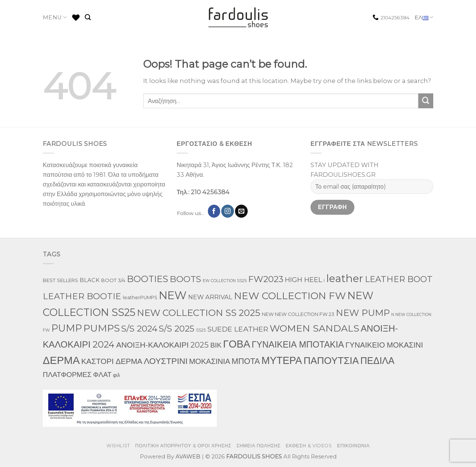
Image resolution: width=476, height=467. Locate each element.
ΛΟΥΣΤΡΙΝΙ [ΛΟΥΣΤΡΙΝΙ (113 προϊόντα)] (166, 361)
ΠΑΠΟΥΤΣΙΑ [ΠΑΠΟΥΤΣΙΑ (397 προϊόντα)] (331, 361)
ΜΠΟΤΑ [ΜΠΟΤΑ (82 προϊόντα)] (246, 361)
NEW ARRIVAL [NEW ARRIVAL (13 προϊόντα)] (210, 297)
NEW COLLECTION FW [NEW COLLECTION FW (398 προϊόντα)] (290, 296)
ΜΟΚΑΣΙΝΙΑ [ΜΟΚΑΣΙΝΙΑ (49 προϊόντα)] (209, 361)
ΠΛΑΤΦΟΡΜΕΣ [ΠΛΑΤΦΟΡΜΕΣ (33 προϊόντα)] (67, 375)
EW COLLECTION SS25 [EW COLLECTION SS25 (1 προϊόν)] (225, 281)
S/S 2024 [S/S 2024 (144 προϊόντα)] (139, 329)
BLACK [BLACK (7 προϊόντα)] (90, 280)
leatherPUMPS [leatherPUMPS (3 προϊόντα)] (140, 298)
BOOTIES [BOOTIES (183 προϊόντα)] (147, 279)
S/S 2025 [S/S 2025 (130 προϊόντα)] (177, 329)
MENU (55, 17)
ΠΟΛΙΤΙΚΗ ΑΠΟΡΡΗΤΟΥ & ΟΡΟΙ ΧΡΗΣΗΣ (184, 446)
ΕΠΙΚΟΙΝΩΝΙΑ (353, 446)
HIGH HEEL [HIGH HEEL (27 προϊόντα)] (303, 280)
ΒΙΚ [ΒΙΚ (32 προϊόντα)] (216, 345)
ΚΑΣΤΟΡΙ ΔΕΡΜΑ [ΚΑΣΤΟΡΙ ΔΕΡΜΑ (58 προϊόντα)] (112, 361)
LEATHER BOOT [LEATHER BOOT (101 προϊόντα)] (399, 279)
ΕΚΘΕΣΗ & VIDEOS (309, 446)
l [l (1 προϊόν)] (324, 281)
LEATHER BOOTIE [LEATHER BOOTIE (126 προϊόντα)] (82, 296)
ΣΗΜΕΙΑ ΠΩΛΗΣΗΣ (259, 446)
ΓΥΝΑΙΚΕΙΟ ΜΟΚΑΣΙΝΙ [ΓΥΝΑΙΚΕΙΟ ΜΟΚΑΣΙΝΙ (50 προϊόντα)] (384, 345)
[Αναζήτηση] (88, 17)
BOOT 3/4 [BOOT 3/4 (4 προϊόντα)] (113, 280)
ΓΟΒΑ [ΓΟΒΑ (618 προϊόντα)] (237, 344)
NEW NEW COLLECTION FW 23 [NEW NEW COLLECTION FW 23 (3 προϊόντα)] (298, 314)
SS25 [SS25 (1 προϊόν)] (201, 330)
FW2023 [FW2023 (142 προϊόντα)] (266, 279)
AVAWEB (188, 457)
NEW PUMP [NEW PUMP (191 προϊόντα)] (363, 313)
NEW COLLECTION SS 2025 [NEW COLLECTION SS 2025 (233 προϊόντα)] (199, 313)
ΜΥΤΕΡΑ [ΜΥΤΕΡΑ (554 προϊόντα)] (282, 360)
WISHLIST (118, 446)
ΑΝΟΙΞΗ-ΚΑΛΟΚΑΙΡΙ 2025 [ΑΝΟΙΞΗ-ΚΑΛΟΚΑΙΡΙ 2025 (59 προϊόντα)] (162, 345)
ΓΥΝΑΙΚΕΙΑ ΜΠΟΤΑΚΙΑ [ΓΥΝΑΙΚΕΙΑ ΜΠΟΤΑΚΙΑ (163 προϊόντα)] (298, 344)
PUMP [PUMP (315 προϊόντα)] (67, 328)
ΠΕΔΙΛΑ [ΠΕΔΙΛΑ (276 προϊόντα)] (377, 361)
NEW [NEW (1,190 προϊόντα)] (173, 295)
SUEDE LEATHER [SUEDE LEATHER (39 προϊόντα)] (238, 329)
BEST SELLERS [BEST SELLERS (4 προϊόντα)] (60, 280)
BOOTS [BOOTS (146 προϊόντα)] (185, 279)
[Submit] (426, 101)
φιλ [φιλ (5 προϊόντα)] (117, 375)
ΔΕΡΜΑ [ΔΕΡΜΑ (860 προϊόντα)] (61, 360)
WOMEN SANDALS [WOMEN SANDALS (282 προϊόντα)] (314, 328)
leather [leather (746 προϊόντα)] (345, 278)
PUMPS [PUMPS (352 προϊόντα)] (102, 328)
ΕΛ (424, 18)
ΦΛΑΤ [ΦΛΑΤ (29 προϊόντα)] (102, 375)
